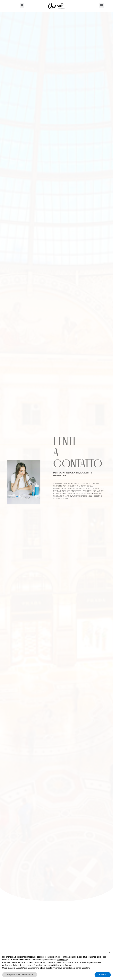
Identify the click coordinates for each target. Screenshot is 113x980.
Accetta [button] (103, 975)
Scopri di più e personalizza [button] (20, 975)
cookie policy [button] (63, 960)
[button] (109, 952)
